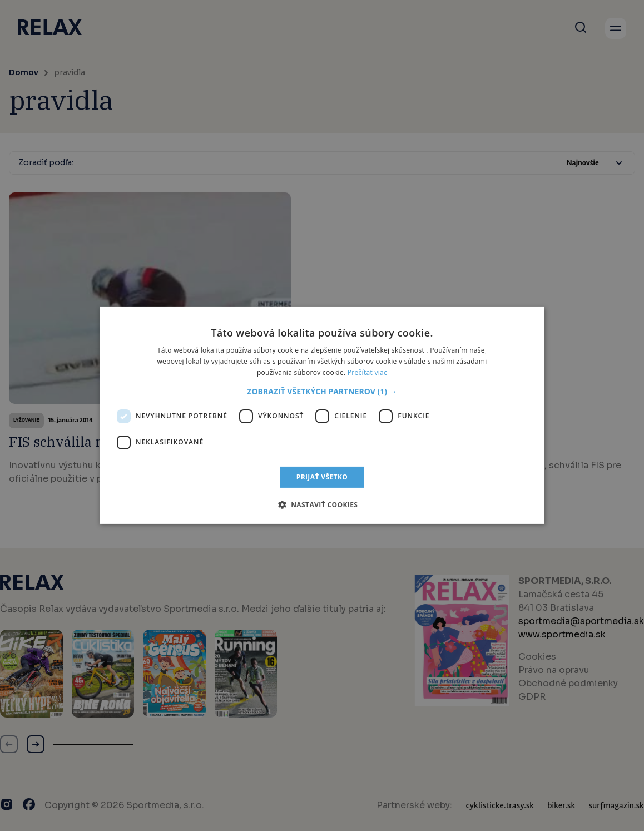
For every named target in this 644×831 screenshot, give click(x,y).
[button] (322, 392)
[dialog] (322, 415)
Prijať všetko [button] (322, 477)
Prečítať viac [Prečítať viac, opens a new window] (367, 372)
